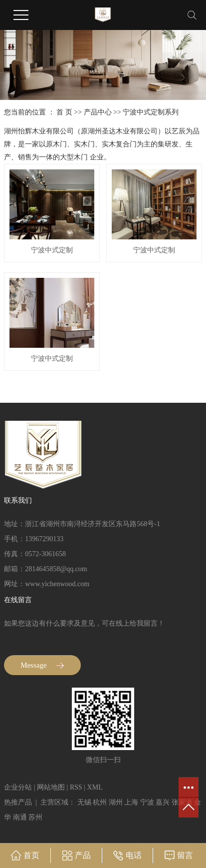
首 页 (64, 112)
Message (42, 665)
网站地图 (51, 787)
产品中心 (98, 112)
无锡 (84, 802)
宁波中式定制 (52, 250)
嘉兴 (163, 802)
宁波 (147, 802)
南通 (20, 817)
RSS (76, 787)
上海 (131, 802)
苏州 (35, 817)
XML (95, 787)
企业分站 (18, 787)
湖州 (116, 802)
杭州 (100, 802)
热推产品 (18, 802)
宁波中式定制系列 (151, 112)
